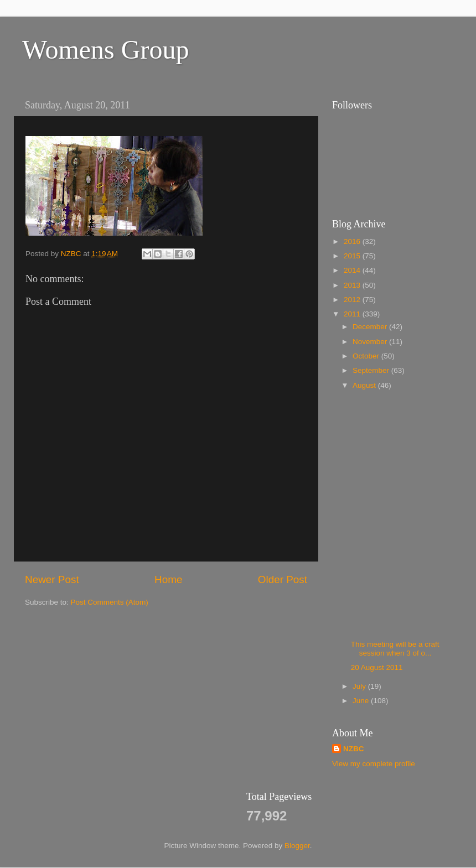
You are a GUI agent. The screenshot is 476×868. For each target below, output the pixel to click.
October (367, 356)
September (372, 370)
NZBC (354, 749)
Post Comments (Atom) (110, 602)
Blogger (297, 846)
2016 (353, 241)
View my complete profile (374, 764)
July (360, 686)
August (365, 385)
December (371, 327)
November (371, 342)
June (362, 701)
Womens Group (105, 50)
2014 (353, 270)
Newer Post (52, 579)
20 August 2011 (377, 667)
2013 (353, 285)
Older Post (283, 579)
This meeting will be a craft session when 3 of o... (395, 649)
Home (168, 579)
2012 (353, 300)
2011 (353, 314)
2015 (353, 256)
